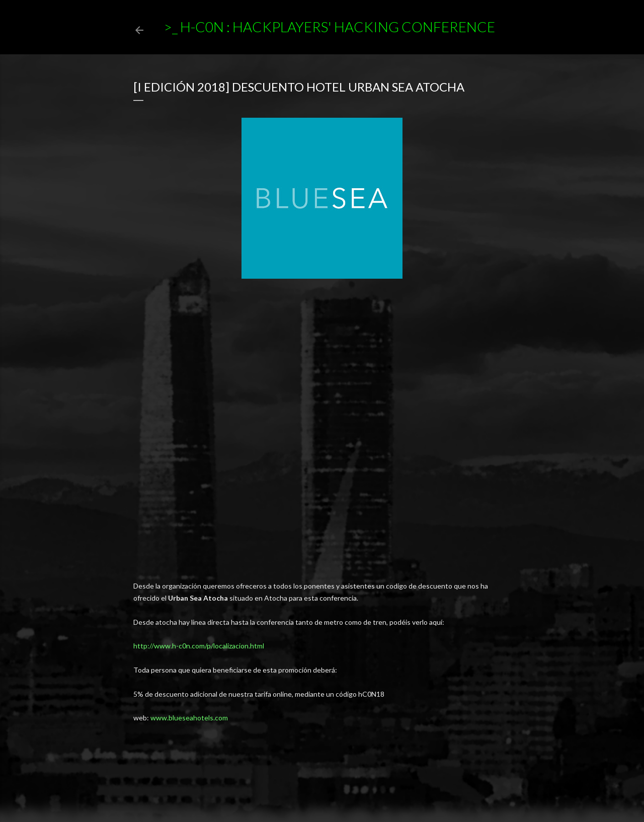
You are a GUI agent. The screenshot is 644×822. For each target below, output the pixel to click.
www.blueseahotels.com (189, 718)
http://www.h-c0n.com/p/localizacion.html (199, 646)
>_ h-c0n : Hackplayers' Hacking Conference (329, 27)
